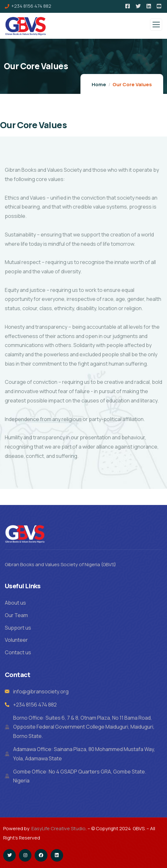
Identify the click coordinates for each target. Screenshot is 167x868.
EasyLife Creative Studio (58, 828)
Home (99, 84)
